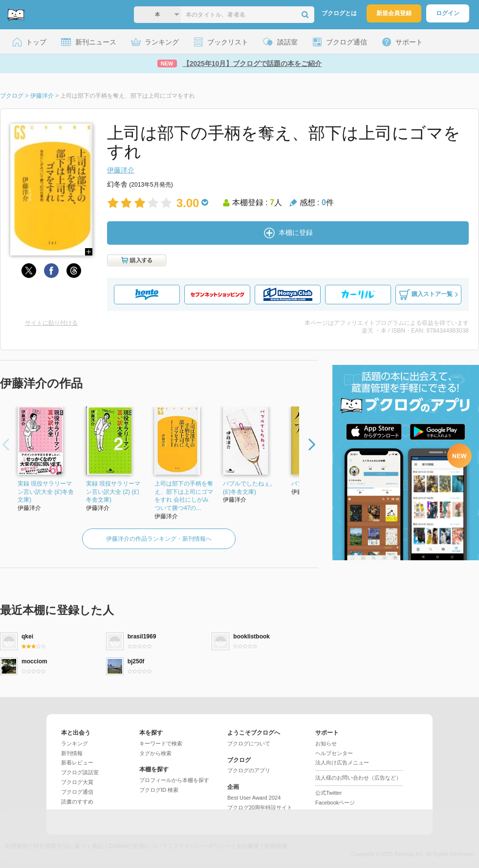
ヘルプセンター (334, 753)
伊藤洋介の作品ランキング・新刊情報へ (159, 539)
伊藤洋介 (121, 170)
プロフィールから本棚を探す (174, 780)
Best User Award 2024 (254, 798)
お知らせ (326, 743)
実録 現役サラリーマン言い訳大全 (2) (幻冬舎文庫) (113, 492)
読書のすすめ (77, 802)
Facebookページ (335, 803)
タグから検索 (155, 753)
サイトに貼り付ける (51, 323)
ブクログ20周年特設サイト (260, 807)
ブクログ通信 (77, 792)
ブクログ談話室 (80, 772)
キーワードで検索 (161, 743)
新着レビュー (77, 762)
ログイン (448, 13)
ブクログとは (339, 13)
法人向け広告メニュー (342, 762)
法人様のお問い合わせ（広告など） (358, 778)
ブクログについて (249, 743)
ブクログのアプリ (249, 770)
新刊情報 (72, 753)
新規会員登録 (394, 13)
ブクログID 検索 (159, 790)
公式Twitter (328, 793)
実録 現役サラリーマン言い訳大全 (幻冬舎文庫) (46, 492)
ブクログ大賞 (77, 782)
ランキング (75, 743)
